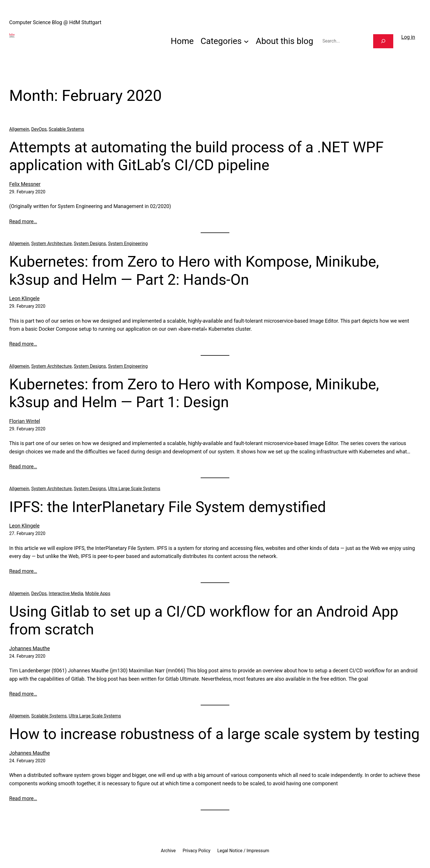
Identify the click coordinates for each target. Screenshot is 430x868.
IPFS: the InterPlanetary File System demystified (167, 507)
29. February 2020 (27, 192)
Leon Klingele (24, 299)
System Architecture (52, 244)
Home (182, 41)
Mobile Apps (98, 593)
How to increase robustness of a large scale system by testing (214, 734)
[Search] (383, 41)
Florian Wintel (25, 421)
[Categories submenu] (246, 41)
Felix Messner (25, 184)
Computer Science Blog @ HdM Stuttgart (55, 22)
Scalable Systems (67, 129)
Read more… (23, 222)
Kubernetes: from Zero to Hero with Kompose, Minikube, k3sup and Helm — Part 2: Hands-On (194, 271)
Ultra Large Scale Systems (134, 489)
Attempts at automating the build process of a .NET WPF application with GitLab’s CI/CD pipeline (196, 156)
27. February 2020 (27, 533)
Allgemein (19, 129)
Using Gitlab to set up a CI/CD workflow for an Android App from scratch (204, 620)
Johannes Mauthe (30, 648)
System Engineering (128, 244)
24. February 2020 (27, 656)
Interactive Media (66, 593)
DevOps (39, 129)
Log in (408, 37)
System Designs (90, 244)
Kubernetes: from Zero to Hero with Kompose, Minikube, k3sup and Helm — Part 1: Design (194, 393)
